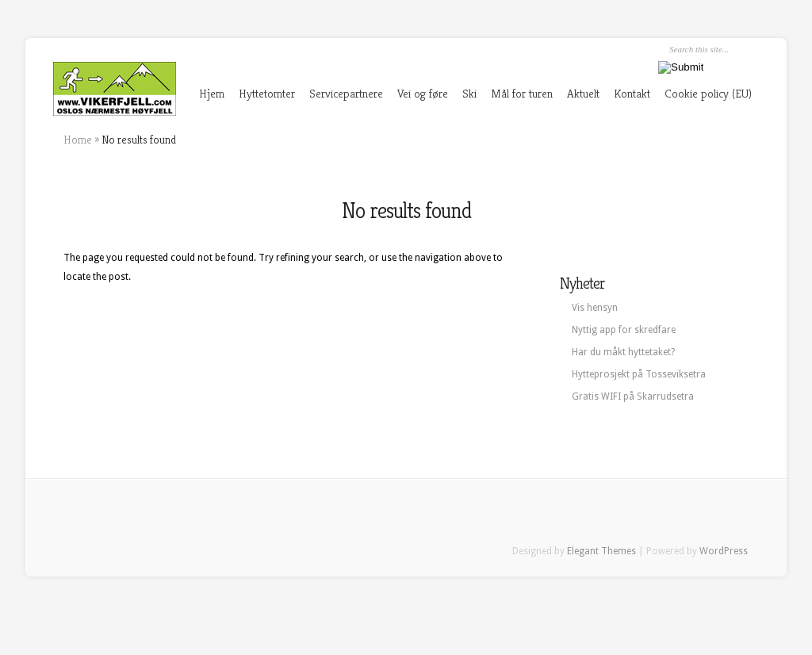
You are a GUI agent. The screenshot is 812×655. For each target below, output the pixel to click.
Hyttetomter (267, 93)
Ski (469, 93)
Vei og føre (423, 93)
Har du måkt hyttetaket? (623, 352)
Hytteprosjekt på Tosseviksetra (639, 374)
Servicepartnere (346, 93)
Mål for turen (522, 93)
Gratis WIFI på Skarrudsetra (633, 396)
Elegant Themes (601, 551)
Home (78, 140)
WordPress (724, 551)
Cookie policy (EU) (708, 93)
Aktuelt (583, 93)
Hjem (212, 93)
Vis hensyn (595, 308)
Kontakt (632, 93)
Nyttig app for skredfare (624, 330)
